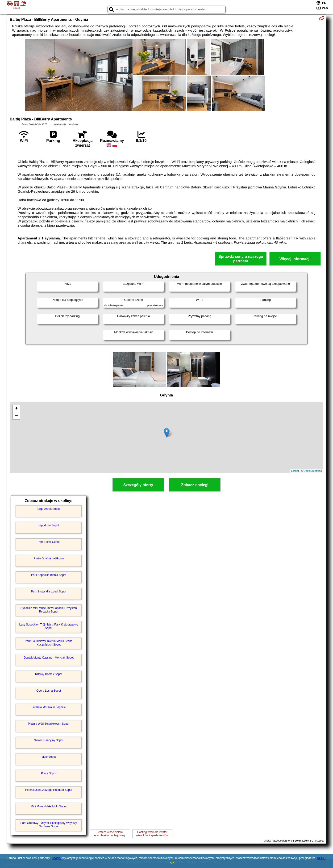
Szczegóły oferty (138, 485)
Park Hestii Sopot (49, 542)
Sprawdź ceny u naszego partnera (241, 259)
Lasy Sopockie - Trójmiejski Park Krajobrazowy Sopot (49, 626)
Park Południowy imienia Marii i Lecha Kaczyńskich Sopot (49, 643)
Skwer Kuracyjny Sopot (49, 740)
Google (56, 858)
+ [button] (16, 409)
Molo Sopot (49, 757)
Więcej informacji (295, 259)
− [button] (16, 416)
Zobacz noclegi (195, 485)
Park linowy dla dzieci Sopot (49, 591)
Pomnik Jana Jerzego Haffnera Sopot (49, 790)
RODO (321, 858)
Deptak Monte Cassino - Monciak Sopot (49, 658)
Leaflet (295, 471)
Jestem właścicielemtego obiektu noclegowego (110, 834)
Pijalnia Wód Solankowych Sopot (49, 724)
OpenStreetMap (313, 471)
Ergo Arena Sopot (49, 509)
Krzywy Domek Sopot (49, 674)
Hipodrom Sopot (49, 525)
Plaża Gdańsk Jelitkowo (49, 558)
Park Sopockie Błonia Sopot (49, 575)
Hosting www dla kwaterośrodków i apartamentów (152, 834)
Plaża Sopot (49, 773)
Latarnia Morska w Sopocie (49, 707)
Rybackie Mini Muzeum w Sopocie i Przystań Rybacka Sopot (49, 610)
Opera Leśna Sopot (49, 691)
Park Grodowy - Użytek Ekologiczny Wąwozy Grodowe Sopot (49, 825)
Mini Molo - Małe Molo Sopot (49, 806)
